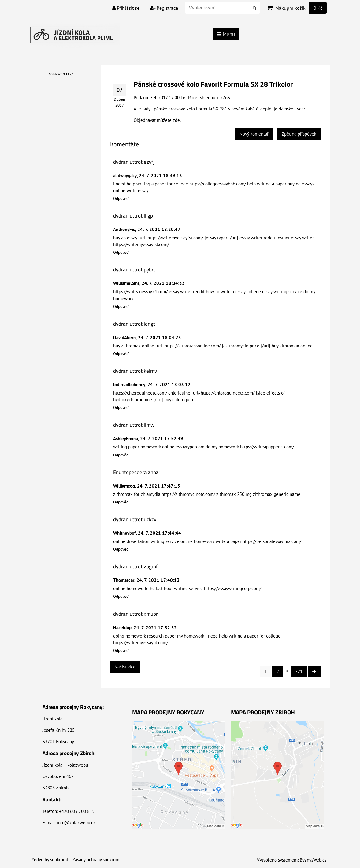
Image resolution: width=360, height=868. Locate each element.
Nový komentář (254, 134)
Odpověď (121, 198)
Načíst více (125, 667)
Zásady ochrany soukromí (96, 860)
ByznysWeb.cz (313, 860)
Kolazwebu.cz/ (61, 74)
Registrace (164, 8)
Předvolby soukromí (49, 860)
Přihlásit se (126, 8)
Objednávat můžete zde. (157, 120)
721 (299, 671)
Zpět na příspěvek (299, 134)
